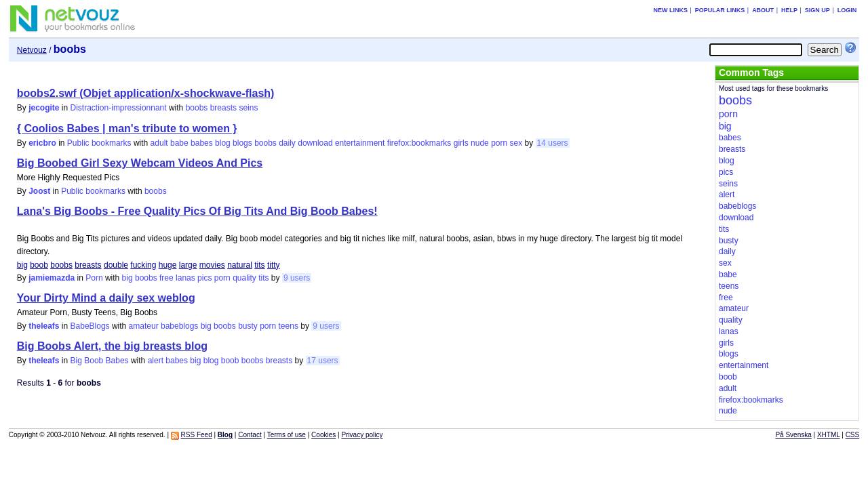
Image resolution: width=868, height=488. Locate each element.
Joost (39, 191)
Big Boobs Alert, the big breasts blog (112, 346)
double (116, 265)
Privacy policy (362, 435)
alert (156, 361)
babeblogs (179, 326)
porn (499, 143)
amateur (144, 326)
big (22, 265)
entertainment (360, 143)
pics (204, 278)
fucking (143, 265)
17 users (323, 361)
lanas (185, 278)
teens (289, 326)
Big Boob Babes (100, 361)
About (763, 10)
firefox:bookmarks (419, 143)
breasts (223, 108)
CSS (853, 435)
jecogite (44, 108)
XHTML (829, 435)
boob (39, 265)
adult (159, 143)
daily (287, 143)
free (166, 278)
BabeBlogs (90, 326)
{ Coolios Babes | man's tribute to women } (127, 128)
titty (274, 265)
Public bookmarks (99, 143)
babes (202, 143)
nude (480, 143)
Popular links (720, 10)
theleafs (44, 326)
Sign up (817, 10)
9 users (297, 278)
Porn (94, 278)
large (188, 265)
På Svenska (793, 435)
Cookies (323, 435)
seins (248, 108)
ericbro (42, 143)
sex (516, 143)
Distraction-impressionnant (119, 108)
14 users (553, 143)
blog (223, 143)
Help (789, 10)
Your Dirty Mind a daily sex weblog (106, 298)
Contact (250, 435)
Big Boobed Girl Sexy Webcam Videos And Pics (140, 163)
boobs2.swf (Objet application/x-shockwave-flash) (146, 93)
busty (248, 326)
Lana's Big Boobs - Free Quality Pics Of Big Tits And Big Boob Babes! (197, 211)
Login (847, 10)
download (315, 143)
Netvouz (32, 50)
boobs (197, 108)
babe (179, 143)
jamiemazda (52, 278)
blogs (242, 143)
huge (168, 265)
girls (461, 143)
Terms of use (287, 435)
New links (670, 10)
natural (240, 265)
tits (259, 265)
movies (212, 265)
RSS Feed (197, 435)
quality (244, 278)
